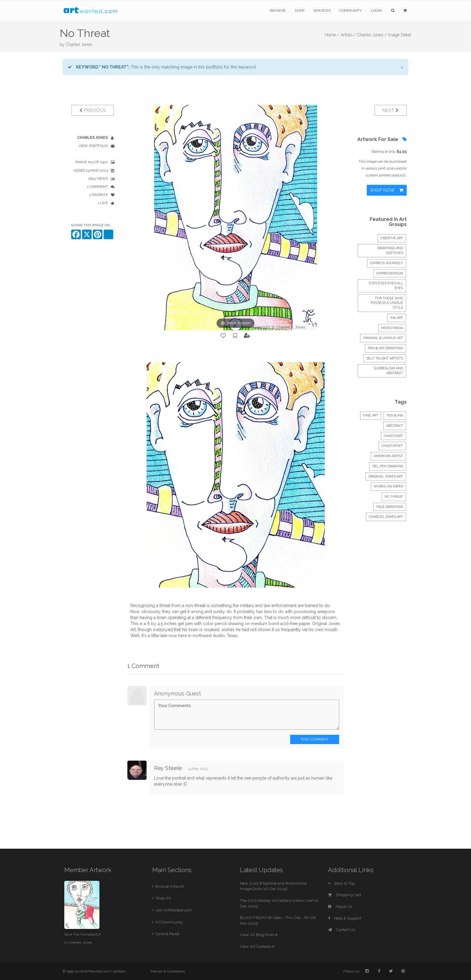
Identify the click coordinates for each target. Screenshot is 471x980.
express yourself (387, 263)
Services (322, 11)
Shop (299, 11)
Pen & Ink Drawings (386, 348)
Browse (278, 11)
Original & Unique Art (383, 338)
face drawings (390, 507)
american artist (388, 456)
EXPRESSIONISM (390, 273)
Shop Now (387, 190)
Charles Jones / (372, 35)
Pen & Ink (395, 415)
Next (391, 110)
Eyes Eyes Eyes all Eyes (386, 286)
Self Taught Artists (385, 358)
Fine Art (371, 415)
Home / (332, 35)
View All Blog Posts (259, 935)
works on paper (388, 486)
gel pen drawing (388, 466)
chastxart (394, 436)
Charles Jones (79, 44)
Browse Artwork (170, 886)
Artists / (348, 35)
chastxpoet (392, 446)
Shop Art (163, 898)
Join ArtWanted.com (174, 910)
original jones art (386, 476)
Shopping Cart (345, 895)
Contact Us (342, 930)
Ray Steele (168, 768)
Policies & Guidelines (168, 971)
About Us (340, 907)
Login (377, 11)
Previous (93, 110)
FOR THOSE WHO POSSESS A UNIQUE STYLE (387, 303)
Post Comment (315, 739)
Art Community (169, 922)
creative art (392, 238)
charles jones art (386, 517)
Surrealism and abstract (388, 371)
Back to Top (341, 883)
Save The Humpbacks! (83, 934)
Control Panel (167, 934)
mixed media (392, 328)
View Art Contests (257, 946)
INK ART (397, 318)
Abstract (395, 426)
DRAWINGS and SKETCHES (390, 250)
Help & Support (345, 918)
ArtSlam (119, 971)
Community (351, 11)
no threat (394, 497)
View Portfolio (93, 146)
